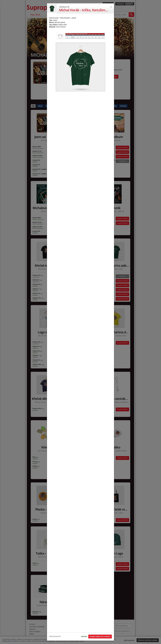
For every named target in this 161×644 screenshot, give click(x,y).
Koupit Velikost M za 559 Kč (100, 637)
